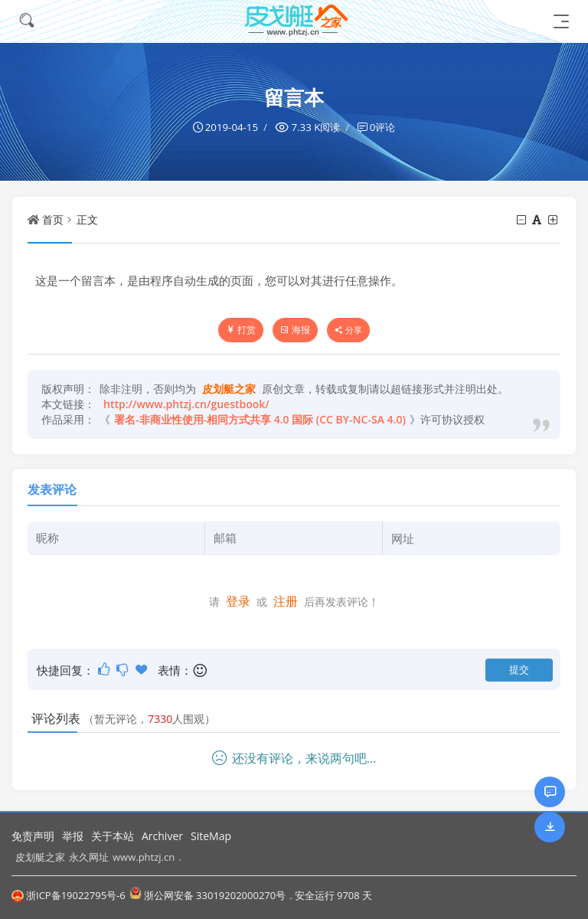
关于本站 (113, 836)
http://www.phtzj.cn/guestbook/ (186, 404)
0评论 (383, 127)
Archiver (162, 836)
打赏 (241, 330)
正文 (87, 219)
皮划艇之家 (40, 856)
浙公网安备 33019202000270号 (207, 895)
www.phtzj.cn (144, 856)
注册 (286, 600)
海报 (295, 330)
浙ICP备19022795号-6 (69, 895)
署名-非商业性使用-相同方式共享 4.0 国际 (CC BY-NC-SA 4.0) (260, 419)
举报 (73, 836)
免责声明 (33, 836)
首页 (53, 219)
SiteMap (211, 836)
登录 (238, 600)
